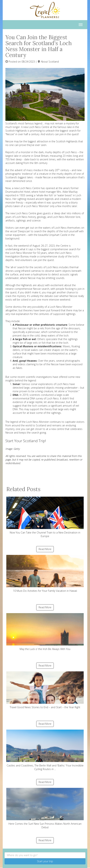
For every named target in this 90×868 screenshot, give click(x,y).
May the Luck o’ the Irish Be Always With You (45, 632)
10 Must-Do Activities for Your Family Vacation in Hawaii (45, 574)
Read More (45, 549)
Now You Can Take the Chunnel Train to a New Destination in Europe (45, 517)
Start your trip (45, 861)
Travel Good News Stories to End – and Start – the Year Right (45, 690)
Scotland (54, 62)
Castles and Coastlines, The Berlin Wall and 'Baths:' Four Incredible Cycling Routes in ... (45, 750)
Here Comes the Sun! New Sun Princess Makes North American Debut (45, 808)
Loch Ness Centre (30, 188)
